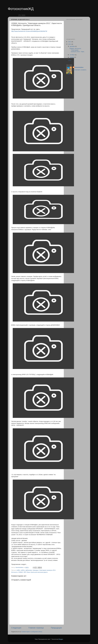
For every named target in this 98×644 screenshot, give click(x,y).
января (72, 57)
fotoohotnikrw (79, 67)
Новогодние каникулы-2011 (47, 570)
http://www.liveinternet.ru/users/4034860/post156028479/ (29, 31)
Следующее (16, 628)
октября (72, 55)
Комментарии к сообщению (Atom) (32, 632)
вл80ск (23, 570)
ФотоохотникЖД (21, 9)
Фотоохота (14, 572)
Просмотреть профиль (80, 70)
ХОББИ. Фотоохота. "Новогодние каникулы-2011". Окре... (77, 50)
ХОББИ (20, 572)
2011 (70, 44)
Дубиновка (29, 570)
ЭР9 (25, 572)
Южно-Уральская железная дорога (37, 572)
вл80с (18, 570)
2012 (70, 42)
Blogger (61, 639)
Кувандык (36, 570)
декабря (72, 46)
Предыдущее (56, 628)
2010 (70, 60)
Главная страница (36, 628)
